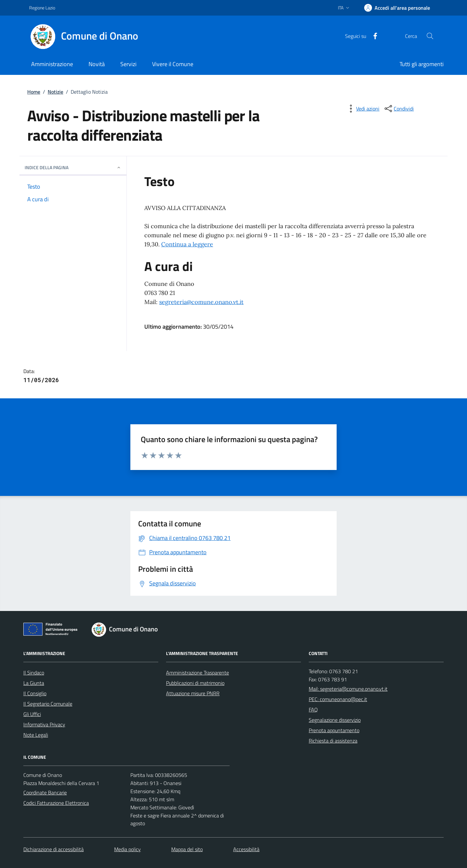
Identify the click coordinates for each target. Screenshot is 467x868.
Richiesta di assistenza (333, 741)
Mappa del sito (187, 849)
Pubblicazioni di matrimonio (195, 683)
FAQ (313, 710)
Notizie (55, 92)
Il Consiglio (35, 693)
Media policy (127, 849)
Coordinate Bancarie (45, 792)
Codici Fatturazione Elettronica (56, 803)
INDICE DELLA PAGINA (73, 167)
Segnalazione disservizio (335, 720)
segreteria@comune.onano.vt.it (201, 302)
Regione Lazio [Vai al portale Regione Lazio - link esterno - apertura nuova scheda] (42, 8)
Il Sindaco (34, 673)
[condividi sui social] (399, 109)
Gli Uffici (32, 714)
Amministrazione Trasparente (198, 673)
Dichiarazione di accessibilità (54, 849)
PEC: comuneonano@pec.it (338, 699)
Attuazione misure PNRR (193, 693)
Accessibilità (246, 849)
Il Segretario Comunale (48, 704)
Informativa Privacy (44, 724)
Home (34, 92)
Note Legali (36, 735)
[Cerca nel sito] (430, 36)
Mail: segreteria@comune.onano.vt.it (348, 689)
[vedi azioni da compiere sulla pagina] (363, 109)
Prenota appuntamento (334, 730)
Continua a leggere (187, 244)
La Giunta (34, 683)
